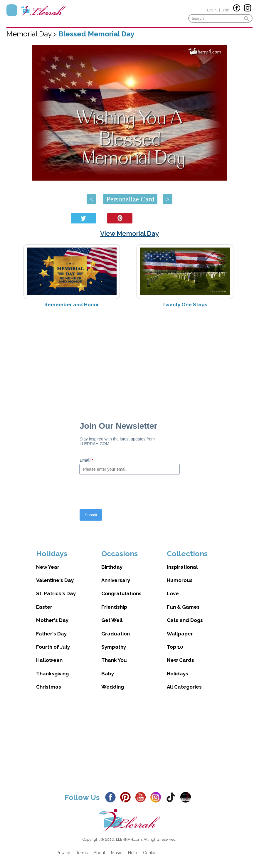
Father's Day (51, 634)
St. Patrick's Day (56, 593)
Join (226, 10)
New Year (48, 567)
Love (173, 593)
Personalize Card (130, 199)
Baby (108, 674)
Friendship (114, 607)
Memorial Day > (32, 34)
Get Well (112, 620)
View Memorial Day (129, 233)
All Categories (184, 687)
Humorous (180, 580)
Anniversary (116, 580)
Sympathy (114, 647)
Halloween (49, 660)
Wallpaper (180, 634)
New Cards (180, 660)
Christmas (49, 687)
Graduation (116, 634)
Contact (150, 853)
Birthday (112, 567)
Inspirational (182, 567)
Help (133, 853)
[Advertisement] (129, 359)
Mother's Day (52, 620)
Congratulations (121, 593)
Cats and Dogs (185, 620)
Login (212, 10)
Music (117, 853)
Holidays (178, 674)
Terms (82, 853)
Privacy (63, 853)
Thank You (114, 660)
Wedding (113, 687)
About (99, 853)
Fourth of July (53, 647)
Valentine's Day (55, 580)
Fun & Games (183, 607)
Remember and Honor (72, 305)
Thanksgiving (52, 674)
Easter (44, 607)
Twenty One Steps (185, 305)
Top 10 (175, 647)
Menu (12, 10)
